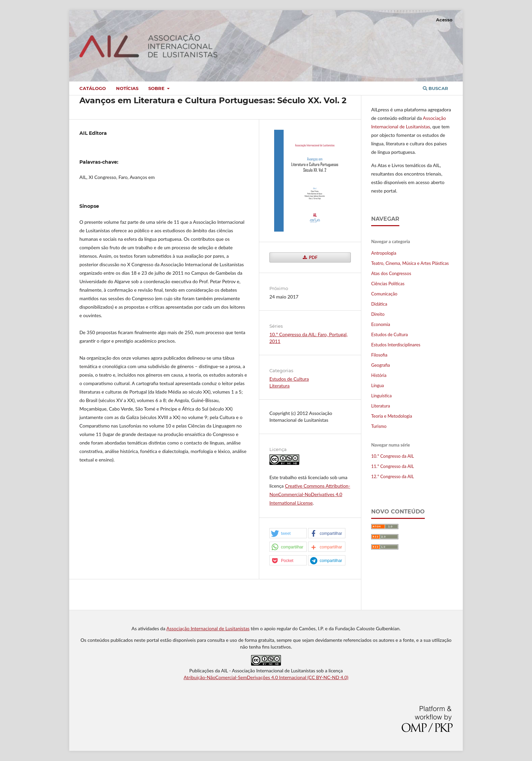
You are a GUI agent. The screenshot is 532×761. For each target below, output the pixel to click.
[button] (288, 533)
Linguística (382, 396)
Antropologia (384, 253)
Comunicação (384, 294)
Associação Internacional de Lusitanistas (208, 628)
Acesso (444, 20)
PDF (313, 257)
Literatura (280, 386)
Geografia (381, 365)
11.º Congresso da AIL (393, 466)
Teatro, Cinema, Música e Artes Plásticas (410, 263)
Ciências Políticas (388, 284)
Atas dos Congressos (391, 273)
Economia (381, 324)
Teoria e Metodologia (392, 416)
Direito (378, 314)
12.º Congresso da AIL (393, 476)
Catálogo (93, 88)
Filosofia (379, 355)
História (379, 375)
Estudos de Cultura (289, 379)
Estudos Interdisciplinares (396, 345)
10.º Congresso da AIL (393, 456)
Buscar (435, 88)
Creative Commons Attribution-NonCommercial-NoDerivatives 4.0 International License (310, 494)
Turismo (379, 426)
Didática (379, 304)
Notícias (127, 88)
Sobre (157, 88)
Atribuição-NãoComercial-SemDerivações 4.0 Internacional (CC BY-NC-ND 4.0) (266, 677)
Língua (378, 385)
